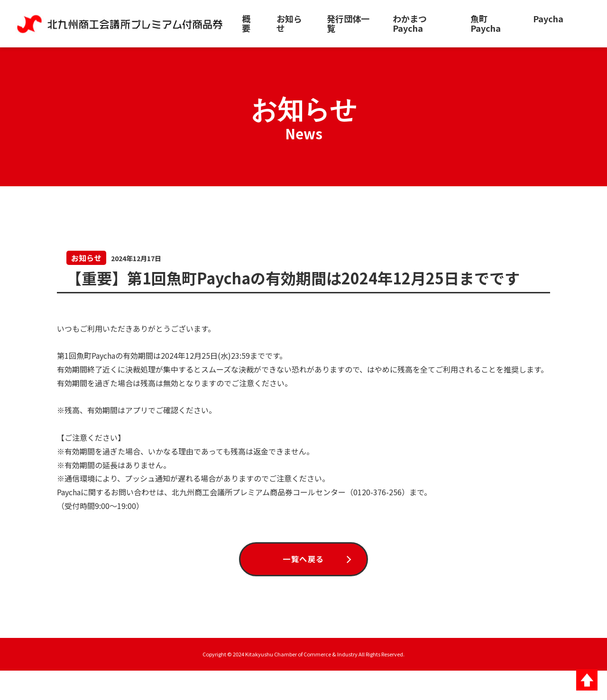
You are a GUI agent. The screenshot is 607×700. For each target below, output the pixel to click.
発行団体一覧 (348, 23)
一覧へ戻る (303, 583)
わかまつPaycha (410, 23)
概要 (246, 23)
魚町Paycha (486, 23)
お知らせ (289, 23)
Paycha (548, 18)
